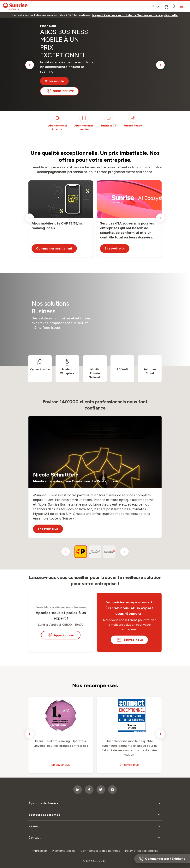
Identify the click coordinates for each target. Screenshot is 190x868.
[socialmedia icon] (89, 790)
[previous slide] (30, 65)
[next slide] (160, 65)
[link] (135, 15)
